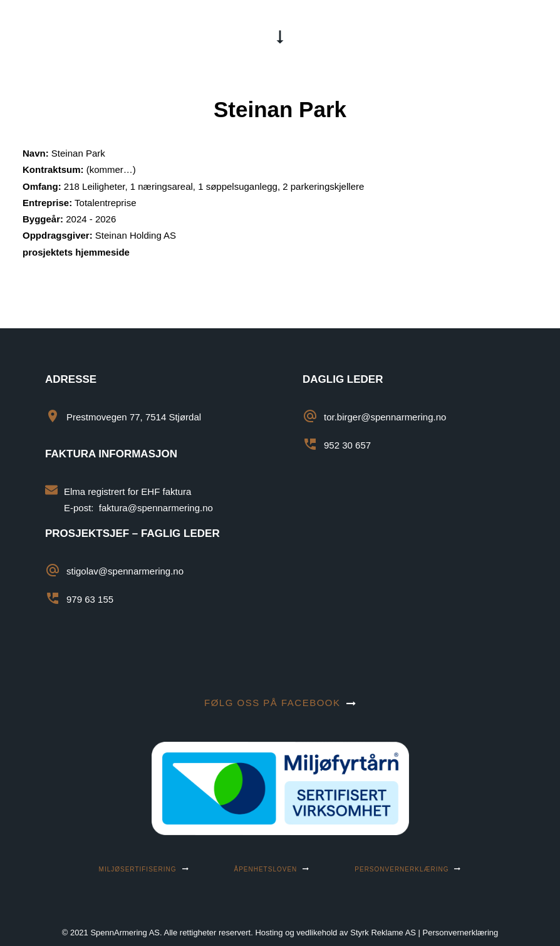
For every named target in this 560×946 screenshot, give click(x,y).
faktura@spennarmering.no (156, 508)
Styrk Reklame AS (383, 933)
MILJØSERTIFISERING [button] (144, 869)
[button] (531, 36)
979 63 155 (90, 599)
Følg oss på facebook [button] (280, 703)
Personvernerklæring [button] (408, 869)
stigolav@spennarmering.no (125, 571)
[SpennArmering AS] (85, 36)
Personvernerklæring (461, 933)
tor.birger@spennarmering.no (385, 417)
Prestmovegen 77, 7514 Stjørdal (134, 417)
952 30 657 (347, 445)
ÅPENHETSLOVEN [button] (272, 869)
